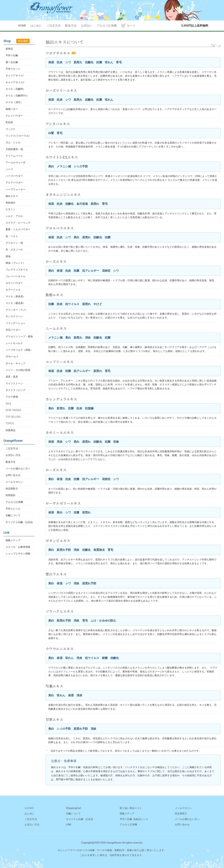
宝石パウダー (13, 330)
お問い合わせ (13, 475)
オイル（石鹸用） (15, 89)
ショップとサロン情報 (18, 554)
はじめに (36, 26)
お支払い (87, 26)
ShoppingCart (74, 808)
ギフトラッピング (15, 390)
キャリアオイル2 (15, 82)
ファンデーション (15, 323)
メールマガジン (14, 482)
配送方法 (71, 26)
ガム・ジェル (13, 142)
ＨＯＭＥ (29, 808)
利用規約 (11, 495)
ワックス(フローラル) (18, 136)
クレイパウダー (14, 116)
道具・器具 (12, 377)
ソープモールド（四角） (19, 350)
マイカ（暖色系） (15, 303)
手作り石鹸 (12, 55)
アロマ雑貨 (12, 397)
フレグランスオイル (17, 270)
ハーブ (9, 169)
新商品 (9, 49)
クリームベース (14, 156)
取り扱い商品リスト (131, 808)
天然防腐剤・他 (14, 149)
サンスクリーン (14, 316)
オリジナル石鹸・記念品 (19, 522)
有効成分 (11, 203)
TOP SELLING (13, 417)
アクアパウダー (14, 183)
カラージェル (13, 290)
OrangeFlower (112, 10)
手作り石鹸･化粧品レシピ (134, 819)
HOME (22, 26)
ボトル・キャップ (15, 363)
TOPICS (10, 423)
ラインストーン (14, 383)
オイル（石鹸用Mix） (17, 96)
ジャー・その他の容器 (18, 370)
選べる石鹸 (12, 62)
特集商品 (11, 430)
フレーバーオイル (15, 276)
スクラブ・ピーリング (18, 223)
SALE (8, 404)
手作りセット (13, 69)
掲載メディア (13, 540)
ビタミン (11, 209)
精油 (8, 256)
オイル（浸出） (14, 102)
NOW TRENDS (13, 410)
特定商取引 (12, 489)
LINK (69, 825)
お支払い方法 (13, 455)
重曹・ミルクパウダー (18, 229)
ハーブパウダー (14, 176)
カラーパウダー (14, 283)
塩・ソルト (12, 236)
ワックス (11, 129)
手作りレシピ (13, 509)
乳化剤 (9, 122)
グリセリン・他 (14, 243)
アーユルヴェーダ (15, 162)
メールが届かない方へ (18, 468)
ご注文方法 (54, 26)
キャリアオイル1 (15, 75)
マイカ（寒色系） (15, 296)
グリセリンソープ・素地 (19, 336)
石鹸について (13, 515)
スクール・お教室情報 (18, 547)
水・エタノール (14, 249)
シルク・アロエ (14, 216)
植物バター (12, 109)
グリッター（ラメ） (17, 310)
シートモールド (14, 343)
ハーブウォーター (15, 189)
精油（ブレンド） (15, 263)
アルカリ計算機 (107, 26)
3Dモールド (12, 357)
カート (131, 26)
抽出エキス (12, 196)
